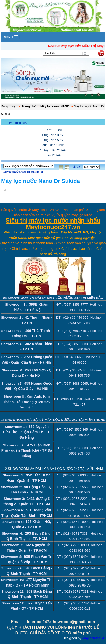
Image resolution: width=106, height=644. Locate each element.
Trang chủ (29, 106)
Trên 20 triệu (54, 155)
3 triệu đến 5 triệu (54, 140)
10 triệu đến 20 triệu (54, 150)
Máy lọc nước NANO (55, 106)
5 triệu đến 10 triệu (54, 145)
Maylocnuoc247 (94, 638)
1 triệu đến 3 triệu (54, 135)
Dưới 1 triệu (54, 130)
